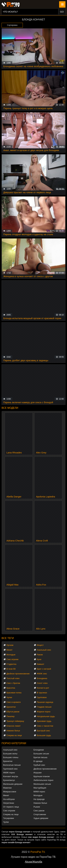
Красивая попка (14, 693)
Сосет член (42, 683)
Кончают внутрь (11, 776)
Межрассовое (10, 792)
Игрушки (38, 773)
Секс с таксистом (45, 726)
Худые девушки (41, 818)
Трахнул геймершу (15, 721)
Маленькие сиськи (42, 784)
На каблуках (9, 799)
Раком (40, 655)
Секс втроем (12, 659)
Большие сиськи (41, 754)
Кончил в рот (43, 688)
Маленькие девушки (13, 784)
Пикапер (10, 716)
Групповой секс (10, 769)
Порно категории (14, 743)
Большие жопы (10, 754)
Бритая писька (40, 757)
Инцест (40, 645)
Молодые (11, 655)
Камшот (40, 664)
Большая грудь (44, 735)
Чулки (9, 697)
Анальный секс (44, 650)
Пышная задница (45, 702)
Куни (39, 659)
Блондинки (39, 750)
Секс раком (39, 811)
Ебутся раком (13, 712)
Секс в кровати (14, 702)
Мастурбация (40, 788)
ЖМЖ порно (9, 773)
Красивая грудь (44, 721)
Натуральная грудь (46, 716)
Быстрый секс (43, 731)
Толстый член (13, 678)
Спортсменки (40, 814)
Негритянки (9, 803)
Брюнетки (11, 707)
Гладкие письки (44, 707)
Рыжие (37, 807)
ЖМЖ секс (42, 674)
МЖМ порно (39, 792)
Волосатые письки (12, 765)
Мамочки (7, 788)
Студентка (11, 664)
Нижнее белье (13, 731)
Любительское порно (43, 780)
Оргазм (10, 645)
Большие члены (11, 757)
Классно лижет (14, 726)
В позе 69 (11, 669)
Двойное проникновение (18, 674)
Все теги (8, 638)
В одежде (38, 761)
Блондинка (42, 678)
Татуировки (8, 818)
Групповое (42, 697)
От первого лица (11, 807)
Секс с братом (13, 683)
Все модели (10, 408)
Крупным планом (42, 776)
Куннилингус (9, 780)
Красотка (11, 688)
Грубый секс (39, 765)
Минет (9, 650)
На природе (39, 799)
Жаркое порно (44, 712)
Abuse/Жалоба (33, 862)
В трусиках (42, 693)
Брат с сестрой (44, 669)
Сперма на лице (14, 735)
